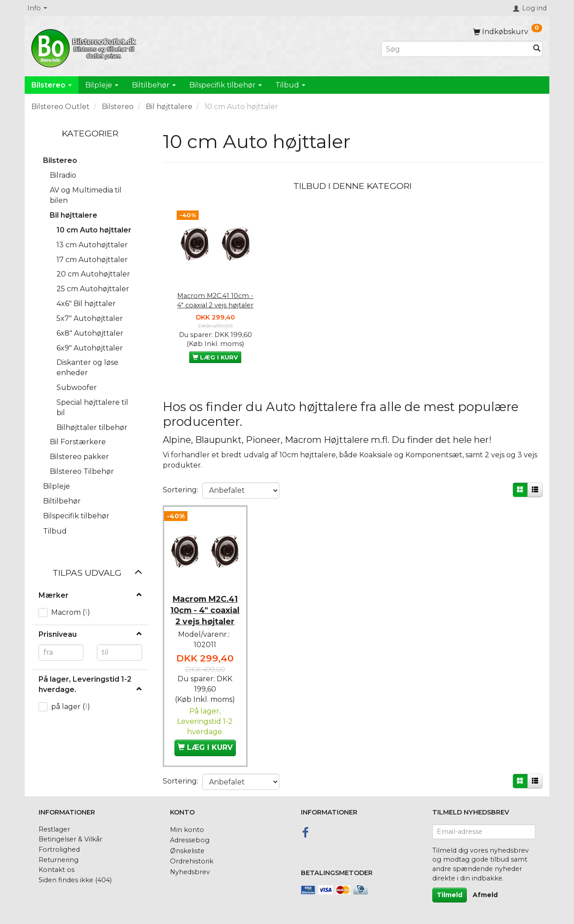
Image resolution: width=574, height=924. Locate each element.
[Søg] (537, 49)
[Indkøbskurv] (508, 32)
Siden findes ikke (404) (75, 877)
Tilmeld (450, 892)
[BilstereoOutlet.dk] (85, 47)
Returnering (59, 857)
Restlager (54, 827)
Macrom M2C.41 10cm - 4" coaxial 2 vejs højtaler (215, 300)
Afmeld (485, 892)
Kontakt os (57, 867)
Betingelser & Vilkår (70, 837)
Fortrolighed (59, 847)
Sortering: (180, 490)
